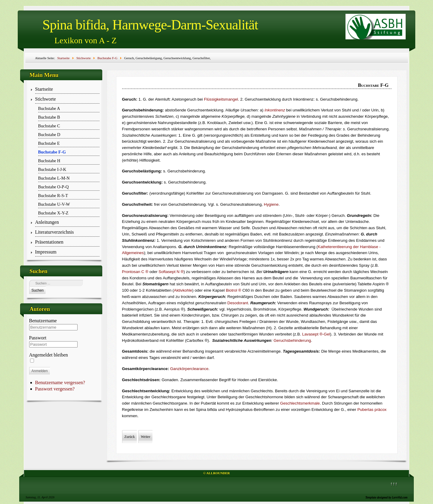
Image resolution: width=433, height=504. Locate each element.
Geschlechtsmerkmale (300, 403)
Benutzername (43, 321)
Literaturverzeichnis (55, 232)
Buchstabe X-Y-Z (53, 213)
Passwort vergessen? (55, 389)
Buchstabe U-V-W (54, 204)
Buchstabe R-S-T (53, 196)
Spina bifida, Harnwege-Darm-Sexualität (150, 25)
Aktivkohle (183, 290)
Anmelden (40, 371)
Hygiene (271, 204)
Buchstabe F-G (52, 152)
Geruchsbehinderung (292, 340)
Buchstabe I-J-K (52, 169)
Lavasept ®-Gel (316, 334)
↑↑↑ (394, 484)
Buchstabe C (49, 126)
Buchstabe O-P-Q (54, 187)
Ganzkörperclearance (189, 369)
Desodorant (238, 303)
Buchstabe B (49, 117)
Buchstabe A (49, 108)
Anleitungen (47, 222)
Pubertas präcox (372, 410)
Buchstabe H (49, 161)
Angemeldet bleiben (49, 355)
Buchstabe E (49, 143)
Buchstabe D (49, 135)
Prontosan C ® (135, 272)
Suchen (38, 290)
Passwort (38, 338)
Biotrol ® (233, 290)
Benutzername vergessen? (60, 383)
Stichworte (46, 99)
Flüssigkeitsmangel (221, 99)
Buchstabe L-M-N (54, 178)
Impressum (46, 252)
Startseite (44, 89)
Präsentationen (49, 242)
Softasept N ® (171, 272)
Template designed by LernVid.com (386, 497)
